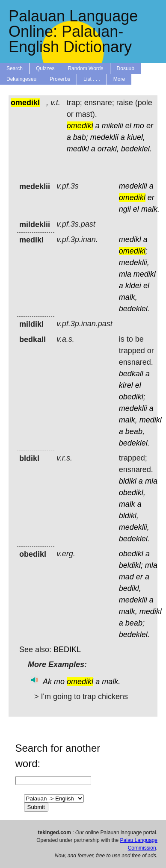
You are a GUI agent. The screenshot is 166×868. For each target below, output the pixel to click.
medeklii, (134, 263)
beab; (135, 623)
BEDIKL (67, 650)
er (150, 126)
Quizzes (45, 68)
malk (127, 504)
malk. (150, 209)
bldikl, (129, 516)
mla (125, 274)
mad (126, 577)
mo (139, 126)
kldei (133, 286)
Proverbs (60, 79)
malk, (128, 297)
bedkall (131, 374)
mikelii (113, 126)
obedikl (131, 554)
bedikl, (130, 588)
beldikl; (131, 565)
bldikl (128, 481)
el (128, 126)
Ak (47, 682)
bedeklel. (136, 149)
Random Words (85, 68)
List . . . (92, 79)
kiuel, (136, 137)
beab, (135, 431)
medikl (78, 149)
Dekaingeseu (21, 79)
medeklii (104, 137)
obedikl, (132, 493)
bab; (81, 137)
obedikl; (132, 397)
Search (15, 68)
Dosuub (126, 68)
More (119, 79)
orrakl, (108, 149)
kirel (126, 385)
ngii (125, 209)
